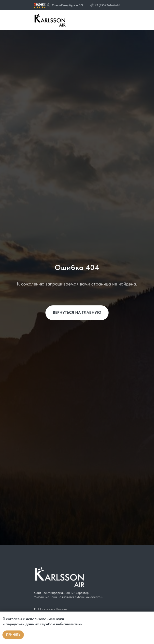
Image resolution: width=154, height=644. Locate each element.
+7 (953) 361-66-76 (107, 5)
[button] (49, 5)
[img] (40, 5)
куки (60, 619)
